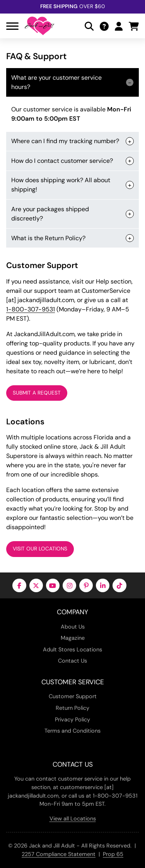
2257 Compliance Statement (59, 854)
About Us (73, 627)
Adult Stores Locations (72, 649)
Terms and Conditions (72, 731)
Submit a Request (37, 393)
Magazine (73, 638)
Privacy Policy (72, 719)
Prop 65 (113, 854)
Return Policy (72, 708)
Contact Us (72, 661)
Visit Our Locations (40, 549)
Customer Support (73, 696)
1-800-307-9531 (31, 309)
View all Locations (73, 818)
